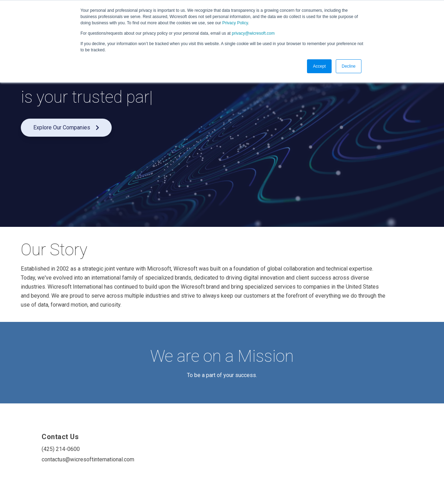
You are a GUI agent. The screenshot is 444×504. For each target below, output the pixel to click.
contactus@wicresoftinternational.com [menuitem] (83, 459)
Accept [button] (319, 66)
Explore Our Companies (66, 127)
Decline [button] (349, 66)
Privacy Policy (235, 23)
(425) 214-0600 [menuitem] (61, 449)
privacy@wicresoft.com (253, 33)
